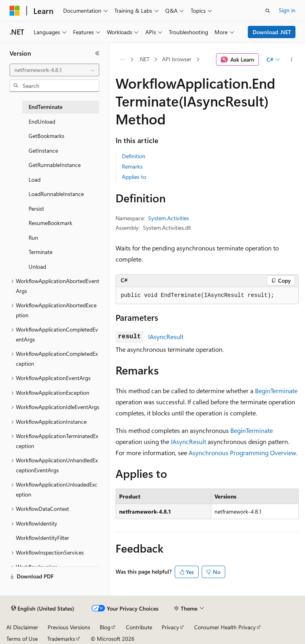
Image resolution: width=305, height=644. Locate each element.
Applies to (134, 177)
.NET (144, 59)
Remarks (132, 166)
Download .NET (272, 32)
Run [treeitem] (33, 238)
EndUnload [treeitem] (42, 121)
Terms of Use (22, 639)
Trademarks (61, 639)
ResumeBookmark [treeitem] (50, 223)
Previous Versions (69, 627)
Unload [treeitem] (37, 267)
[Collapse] (97, 53)
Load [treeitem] (35, 179)
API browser (177, 59)
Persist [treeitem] (36, 209)
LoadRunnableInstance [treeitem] (56, 194)
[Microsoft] (15, 11)
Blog (105, 627)
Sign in (287, 10)
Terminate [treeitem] (41, 252)
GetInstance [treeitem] (43, 150)
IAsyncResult (166, 337)
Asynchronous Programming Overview (242, 453)
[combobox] (54, 70)
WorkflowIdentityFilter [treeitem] (42, 538)
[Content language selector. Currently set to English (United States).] (43, 609)
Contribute (139, 627)
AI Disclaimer (22, 627)
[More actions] (292, 60)
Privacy (170, 627)
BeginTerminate (276, 391)
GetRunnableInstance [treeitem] (55, 165)
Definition (134, 156)
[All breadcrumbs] (123, 60)
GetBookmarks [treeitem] (46, 136)
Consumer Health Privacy (225, 627)
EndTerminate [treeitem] (45, 107)
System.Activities (169, 218)
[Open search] (268, 11)
